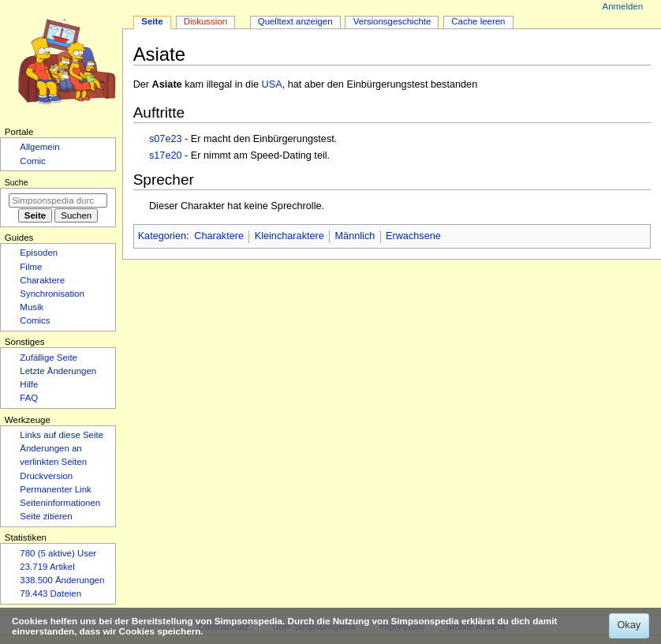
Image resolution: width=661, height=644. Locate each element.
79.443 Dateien (50, 593)
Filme (31, 267)
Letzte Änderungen (58, 371)
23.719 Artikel (47, 567)
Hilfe (29, 384)
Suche (17, 182)
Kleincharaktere (289, 236)
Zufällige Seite (49, 358)
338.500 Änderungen (62, 580)
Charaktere (219, 236)
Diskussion (205, 21)
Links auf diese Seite (62, 435)
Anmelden (623, 6)
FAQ (29, 398)
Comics (35, 320)
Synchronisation (52, 294)
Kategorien (162, 236)
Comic (32, 161)
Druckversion (46, 476)
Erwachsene (413, 236)
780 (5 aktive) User (58, 553)
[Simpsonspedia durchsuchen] (58, 200)
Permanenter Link (55, 489)
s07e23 (166, 139)
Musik (32, 307)
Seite (152, 21)
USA (272, 84)
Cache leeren (478, 21)
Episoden (39, 253)
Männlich (355, 236)
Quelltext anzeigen (295, 21)
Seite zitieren (46, 516)
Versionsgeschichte (392, 21)
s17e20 (166, 155)
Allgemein (39, 147)
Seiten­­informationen (60, 503)
